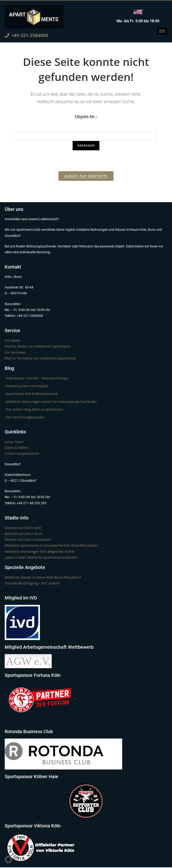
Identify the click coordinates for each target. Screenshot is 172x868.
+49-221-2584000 (26, 36)
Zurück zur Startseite (86, 177)
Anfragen (86, 146)
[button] (8, 860)
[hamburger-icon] (162, 31)
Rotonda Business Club (29, 732)
